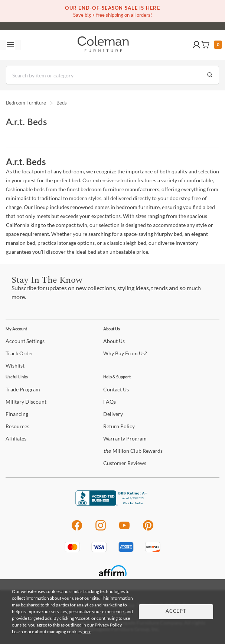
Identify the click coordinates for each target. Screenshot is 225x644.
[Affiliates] (16, 438)
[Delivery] (113, 414)
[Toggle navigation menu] (10, 45)
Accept (176, 611)
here (87, 632)
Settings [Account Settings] (25, 341)
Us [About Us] (114, 341)
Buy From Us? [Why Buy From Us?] (125, 353)
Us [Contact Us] (116, 389)
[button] (196, 45)
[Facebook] (77, 529)
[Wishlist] (15, 366)
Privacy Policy (108, 625)
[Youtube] (124, 529)
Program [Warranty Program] (125, 438)
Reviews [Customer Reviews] (125, 463)
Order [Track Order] (19, 353)
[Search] (112, 75)
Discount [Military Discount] (26, 402)
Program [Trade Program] (23, 389)
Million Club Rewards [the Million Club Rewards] (133, 451)
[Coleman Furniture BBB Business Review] (112, 504)
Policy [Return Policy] (119, 426)
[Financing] (17, 414)
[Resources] (17, 426)
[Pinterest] (148, 529)
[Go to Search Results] (210, 75)
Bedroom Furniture (26, 103)
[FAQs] (110, 402)
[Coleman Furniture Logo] (103, 45)
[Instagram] (101, 529)
